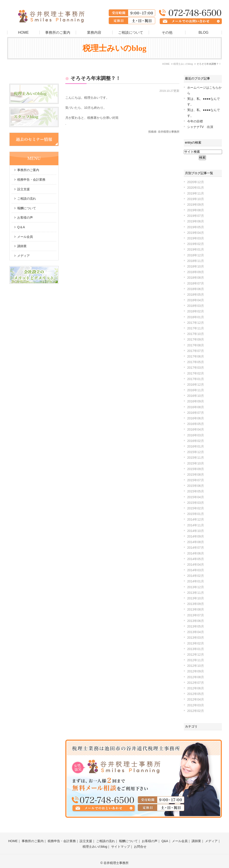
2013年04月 (196, 632)
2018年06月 (196, 289)
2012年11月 (196, 660)
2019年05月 (196, 227)
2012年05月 (196, 694)
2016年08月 (196, 407)
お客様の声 (25, 218)
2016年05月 (196, 424)
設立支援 (23, 189)
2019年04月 (196, 233)
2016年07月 (196, 413)
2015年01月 (196, 514)
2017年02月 (196, 373)
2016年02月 (196, 441)
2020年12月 (196, 182)
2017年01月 (196, 379)
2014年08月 (196, 542)
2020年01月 (196, 188)
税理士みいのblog (95, 843)
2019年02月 (196, 244)
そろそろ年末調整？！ (95, 78)
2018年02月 (196, 311)
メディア (23, 256)
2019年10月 (196, 199)
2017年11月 (196, 328)
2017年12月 (196, 323)
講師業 (22, 246)
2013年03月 (196, 638)
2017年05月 (196, 362)
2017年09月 (196, 339)
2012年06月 (196, 688)
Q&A (165, 837)
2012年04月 (196, 699)
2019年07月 (196, 216)
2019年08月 (196, 210)
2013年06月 (196, 621)
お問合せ (140, 843)
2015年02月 (196, 508)
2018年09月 (196, 272)
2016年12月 (196, 385)
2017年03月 (196, 368)
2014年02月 (196, 576)
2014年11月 (196, 525)
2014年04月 (196, 565)
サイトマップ (121, 843)
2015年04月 (196, 497)
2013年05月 (196, 626)
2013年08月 (196, 609)
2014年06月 (196, 553)
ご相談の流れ (27, 199)
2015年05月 (196, 491)
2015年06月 (196, 486)
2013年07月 (196, 615)
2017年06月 (196, 356)
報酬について (27, 208)
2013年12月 (196, 587)
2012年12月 (196, 655)
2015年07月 (196, 480)
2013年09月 (196, 604)
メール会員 (25, 237)
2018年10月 (196, 266)
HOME (23, 32)
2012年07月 (196, 683)
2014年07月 (196, 548)
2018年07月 (196, 283)
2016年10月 (196, 396)
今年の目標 (195, 121)
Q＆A (21, 227)
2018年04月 (196, 300)
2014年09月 (196, 536)
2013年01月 (196, 649)
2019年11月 (196, 193)
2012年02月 (196, 711)
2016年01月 (196, 446)
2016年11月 (196, 390)
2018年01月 (196, 317)
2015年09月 (196, 469)
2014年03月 (196, 570)
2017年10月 (196, 334)
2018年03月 (196, 306)
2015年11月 (196, 458)
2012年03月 (196, 705)
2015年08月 (196, 475)
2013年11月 (196, 593)
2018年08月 (196, 278)
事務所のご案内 (58, 32)
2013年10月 (196, 598)
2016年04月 (196, 429)
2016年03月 (196, 435)
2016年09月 (196, 401)
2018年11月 (196, 261)
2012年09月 (196, 671)
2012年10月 (196, 666)
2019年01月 (196, 249)
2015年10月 (196, 463)
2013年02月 (196, 643)
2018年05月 (196, 295)
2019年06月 (196, 221)
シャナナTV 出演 (200, 127)
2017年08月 (196, 345)
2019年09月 (196, 205)
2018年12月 (196, 255)
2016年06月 (196, 418)
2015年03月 (196, 503)
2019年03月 (196, 238)
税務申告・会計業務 (31, 180)
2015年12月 (196, 452)
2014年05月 (196, 559)
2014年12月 (196, 519)
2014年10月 (196, 531)
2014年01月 (196, 581)
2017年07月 (196, 351)
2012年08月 (196, 677)
